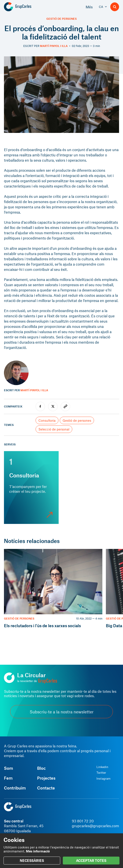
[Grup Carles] (25, 7)
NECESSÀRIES (32, 860)
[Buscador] (115, 7)
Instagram (103, 779)
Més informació (38, 851)
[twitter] (53, 406)
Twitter (101, 773)
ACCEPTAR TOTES (91, 860)
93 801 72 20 (83, 821)
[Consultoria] (31, 488)
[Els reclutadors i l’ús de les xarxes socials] (53, 589)
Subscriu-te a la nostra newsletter (62, 712)
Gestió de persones (61, 19)
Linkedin (102, 767)
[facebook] (40, 406)
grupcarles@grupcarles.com (95, 826)
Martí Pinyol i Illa (54, 46)
